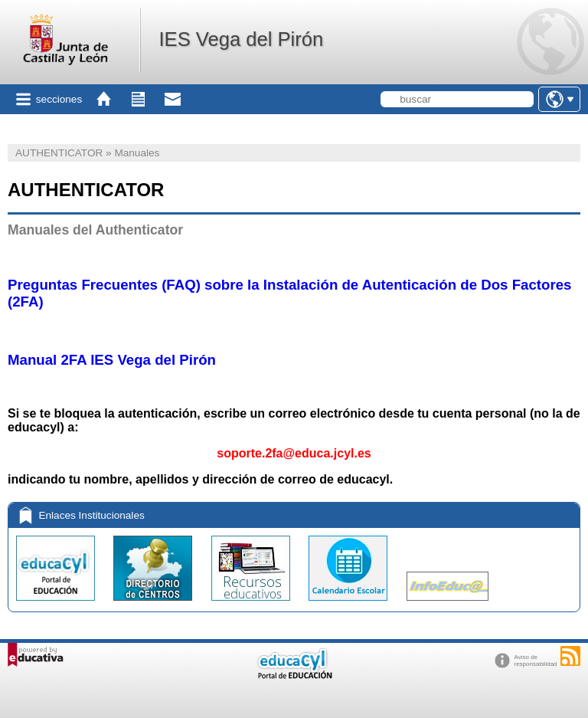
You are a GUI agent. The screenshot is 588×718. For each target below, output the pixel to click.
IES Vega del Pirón (241, 39)
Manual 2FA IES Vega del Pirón (112, 360)
